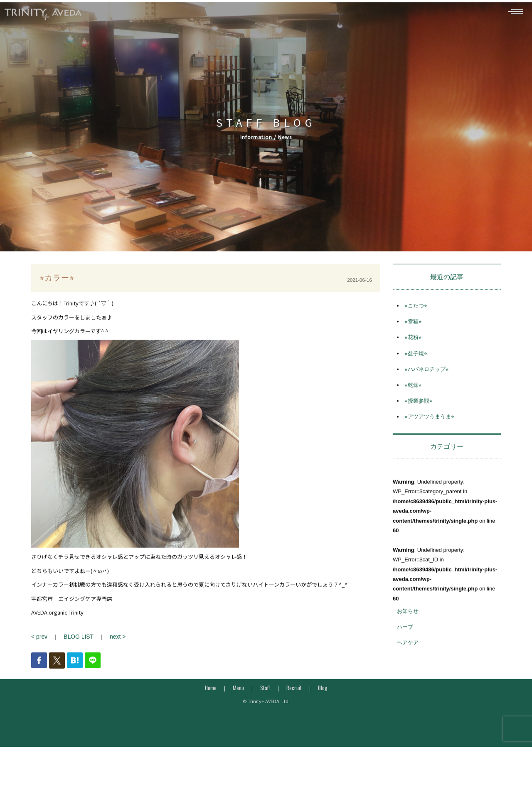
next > (114, 648)
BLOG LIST (77, 648)
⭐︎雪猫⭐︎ (413, 333)
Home (211, 699)
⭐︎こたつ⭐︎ (416, 317)
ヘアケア (408, 654)
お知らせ (408, 623)
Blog (323, 699)
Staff (265, 699)
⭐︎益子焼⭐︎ (416, 365)
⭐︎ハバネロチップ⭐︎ (427, 380)
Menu (238, 699)
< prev (39, 648)
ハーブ (405, 639)
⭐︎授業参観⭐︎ (419, 412)
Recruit (294, 699)
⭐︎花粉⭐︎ (413, 349)
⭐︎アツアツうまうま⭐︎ (429, 428)
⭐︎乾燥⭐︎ (413, 397)
